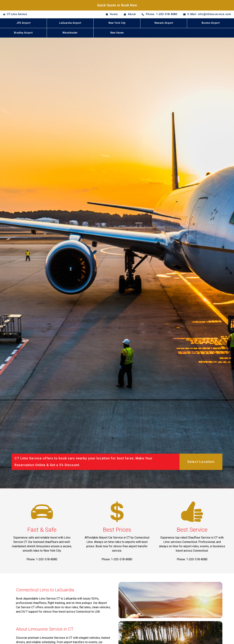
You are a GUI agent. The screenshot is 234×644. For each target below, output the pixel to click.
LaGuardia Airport (70, 23)
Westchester (70, 33)
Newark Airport (164, 23)
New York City (117, 23)
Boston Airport (211, 23)
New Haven (117, 33)
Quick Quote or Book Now (117, 5)
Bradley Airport (23, 33)
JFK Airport (23, 23)
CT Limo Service (17, 14)
